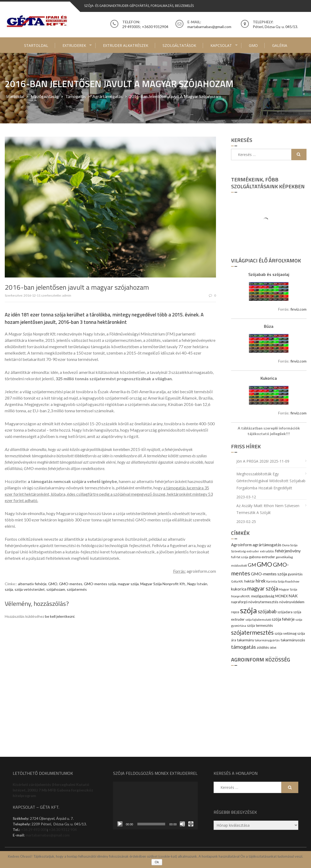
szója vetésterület (30, 589)
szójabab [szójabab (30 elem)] (267, 611)
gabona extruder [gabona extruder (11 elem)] (262, 557)
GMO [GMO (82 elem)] (264, 564)
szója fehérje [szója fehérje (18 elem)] (283, 619)
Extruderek (74, 45)
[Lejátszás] (120, 824)
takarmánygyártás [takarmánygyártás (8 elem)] (267, 640)
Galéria (280, 45)
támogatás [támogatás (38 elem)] (244, 647)
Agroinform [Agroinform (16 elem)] (241, 545)
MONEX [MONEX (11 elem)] (281, 596)
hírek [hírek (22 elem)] (261, 581)
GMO (253, 45)
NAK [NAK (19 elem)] (293, 596)
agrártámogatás (107, 96)
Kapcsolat (221, 45)
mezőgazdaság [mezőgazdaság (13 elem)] (263, 596)
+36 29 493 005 (34, 829)
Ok (157, 862)
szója (9, 589)
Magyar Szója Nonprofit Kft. (163, 584)
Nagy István (197, 584)
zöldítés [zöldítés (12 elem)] (263, 647)
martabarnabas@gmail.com (48, 835)
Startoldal (36, 45)
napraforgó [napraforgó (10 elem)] (239, 602)
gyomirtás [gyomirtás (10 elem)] (295, 574)
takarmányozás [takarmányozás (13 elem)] (293, 640)
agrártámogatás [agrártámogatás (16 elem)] (267, 545)
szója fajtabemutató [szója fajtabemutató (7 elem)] (258, 619)
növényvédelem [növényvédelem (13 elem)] (292, 602)
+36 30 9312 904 (63, 829)
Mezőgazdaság (45, 96)
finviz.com (298, 309)
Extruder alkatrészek (126, 45)
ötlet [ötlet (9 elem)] (273, 648)
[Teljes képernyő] (191, 824)
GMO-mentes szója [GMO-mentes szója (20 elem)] (269, 574)
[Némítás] (182, 824)
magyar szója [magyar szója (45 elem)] (263, 588)
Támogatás (76, 96)
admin (67, 295)
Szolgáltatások (179, 45)
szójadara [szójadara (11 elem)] (285, 612)
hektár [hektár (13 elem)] (250, 581)
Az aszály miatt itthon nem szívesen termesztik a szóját (268, 509)
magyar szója (128, 584)
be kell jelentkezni (60, 616)
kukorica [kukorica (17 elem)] (239, 589)
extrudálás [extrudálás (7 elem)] (267, 551)
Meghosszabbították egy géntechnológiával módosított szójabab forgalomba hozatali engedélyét (271, 481)
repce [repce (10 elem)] (235, 612)
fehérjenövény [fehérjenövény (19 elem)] (288, 551)
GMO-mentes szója (100, 584)
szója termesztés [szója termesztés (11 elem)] (260, 625)
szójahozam (56, 589)
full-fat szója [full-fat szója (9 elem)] (240, 557)
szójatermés (77, 589)
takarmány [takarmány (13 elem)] (245, 640)
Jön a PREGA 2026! (253, 461)
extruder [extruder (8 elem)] (253, 551)
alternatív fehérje (32, 584)
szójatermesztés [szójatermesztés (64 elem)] (252, 632)
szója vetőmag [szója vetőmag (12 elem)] (286, 633)
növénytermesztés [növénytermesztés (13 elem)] (263, 602)
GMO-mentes (71, 584)
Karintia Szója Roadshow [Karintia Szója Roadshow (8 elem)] (283, 581)
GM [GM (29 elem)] (252, 565)
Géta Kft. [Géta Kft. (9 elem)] (237, 581)
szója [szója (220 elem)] (249, 610)
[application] (155, 806)
